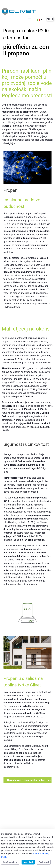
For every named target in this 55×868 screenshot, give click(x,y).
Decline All (44, 862)
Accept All (28, 862)
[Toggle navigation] (29, 20)
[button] (40, 20)
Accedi (50, 19)
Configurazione (10, 862)
